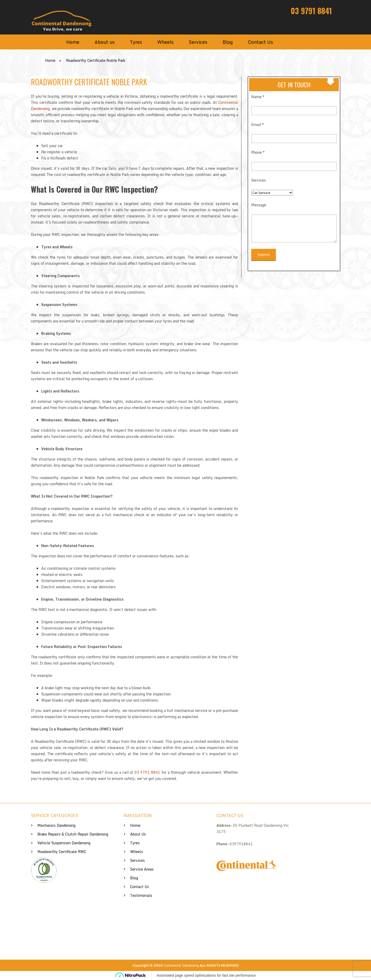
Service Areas (142, 869)
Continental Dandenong (181, 965)
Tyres (136, 42)
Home (73, 42)
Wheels (165, 42)
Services (198, 42)
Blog (228, 42)
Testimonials (141, 895)
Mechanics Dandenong (56, 825)
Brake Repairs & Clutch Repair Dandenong (73, 834)
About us (105, 42)
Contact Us (260, 42)
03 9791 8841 (311, 11)
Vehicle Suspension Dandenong (64, 843)
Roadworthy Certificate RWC (62, 852)
